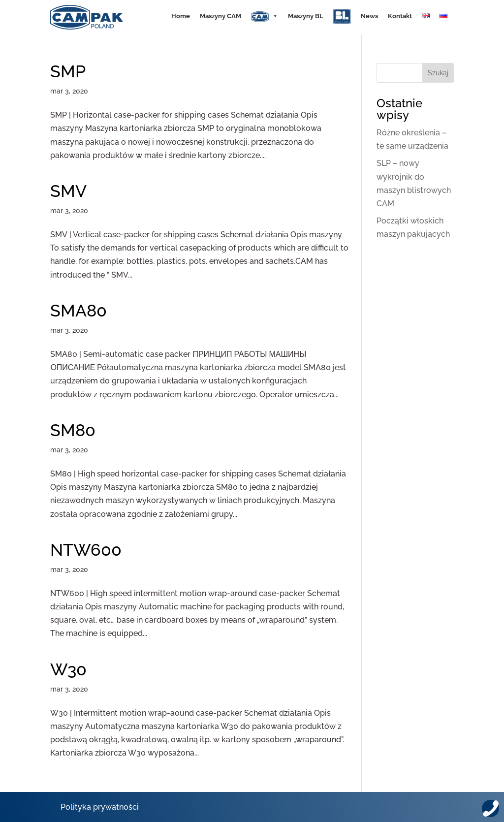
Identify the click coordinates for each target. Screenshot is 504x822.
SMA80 (79, 311)
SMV (68, 191)
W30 (68, 669)
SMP (68, 71)
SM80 (73, 430)
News (369, 16)
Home (181, 16)
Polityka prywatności (100, 807)
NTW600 (86, 550)
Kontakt (400, 16)
